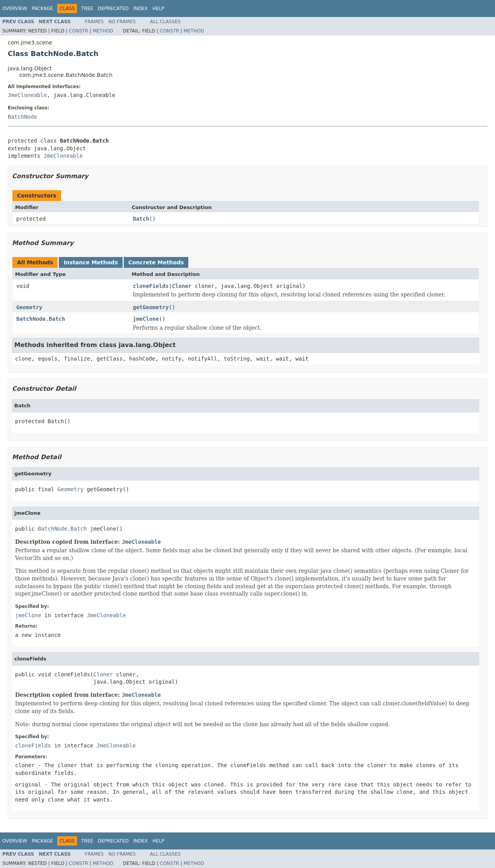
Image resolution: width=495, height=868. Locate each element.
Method (103, 31)
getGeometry (151, 307)
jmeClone (146, 319)
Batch (141, 219)
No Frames (122, 22)
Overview (15, 9)
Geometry (29, 307)
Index (141, 9)
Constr (79, 31)
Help (158, 9)
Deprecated (113, 9)
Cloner (182, 286)
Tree (87, 9)
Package (42, 9)
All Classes (165, 22)
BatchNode (22, 117)
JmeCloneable (27, 95)
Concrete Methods (156, 262)
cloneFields (151, 286)
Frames (95, 22)
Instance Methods (90, 262)
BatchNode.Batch (41, 319)
